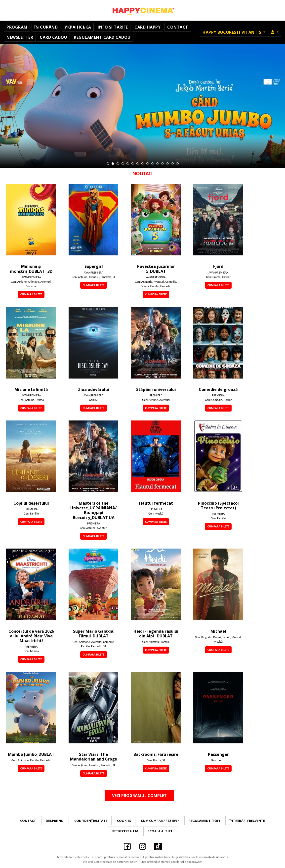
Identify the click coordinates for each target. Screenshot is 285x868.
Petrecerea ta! (125, 831)
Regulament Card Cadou (102, 37)
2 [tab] (113, 164)
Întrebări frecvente (247, 821)
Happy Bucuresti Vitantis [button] (232, 32)
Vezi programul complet (139, 796)
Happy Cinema (143, 10)
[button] (275, 32)
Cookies (124, 821)
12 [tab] (163, 164)
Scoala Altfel (160, 831)
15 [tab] (177, 164)
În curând (46, 27)
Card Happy (147, 27)
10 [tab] (153, 164)
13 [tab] (167, 164)
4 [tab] (123, 164)
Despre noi (55, 821)
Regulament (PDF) (204, 821)
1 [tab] (108, 164)
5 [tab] (128, 164)
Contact (178, 27)
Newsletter (20, 37)
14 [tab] (172, 164)
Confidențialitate (91, 821)
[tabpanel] (142, 106)
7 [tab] (138, 164)
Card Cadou (53, 37)
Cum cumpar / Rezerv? (160, 821)
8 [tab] (143, 164)
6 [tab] (133, 164)
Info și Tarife (113, 27)
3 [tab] (118, 164)
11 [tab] (158, 164)
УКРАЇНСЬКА (78, 27)
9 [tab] (148, 164)
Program (17, 27)
